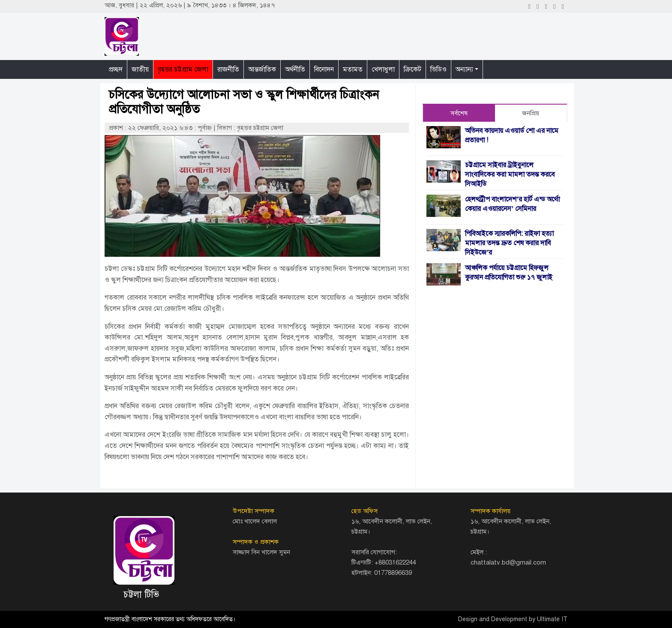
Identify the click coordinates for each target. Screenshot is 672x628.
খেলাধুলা (383, 69)
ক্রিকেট (412, 69)
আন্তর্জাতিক (262, 69)
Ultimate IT (552, 619)
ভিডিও (438, 69)
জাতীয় (140, 69)
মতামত (353, 69)
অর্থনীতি (295, 69)
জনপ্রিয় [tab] (531, 113)
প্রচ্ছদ (116, 69)
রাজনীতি (228, 69)
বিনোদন (324, 69)
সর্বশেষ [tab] (459, 113)
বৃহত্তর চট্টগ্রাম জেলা (183, 69)
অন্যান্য (464, 69)
